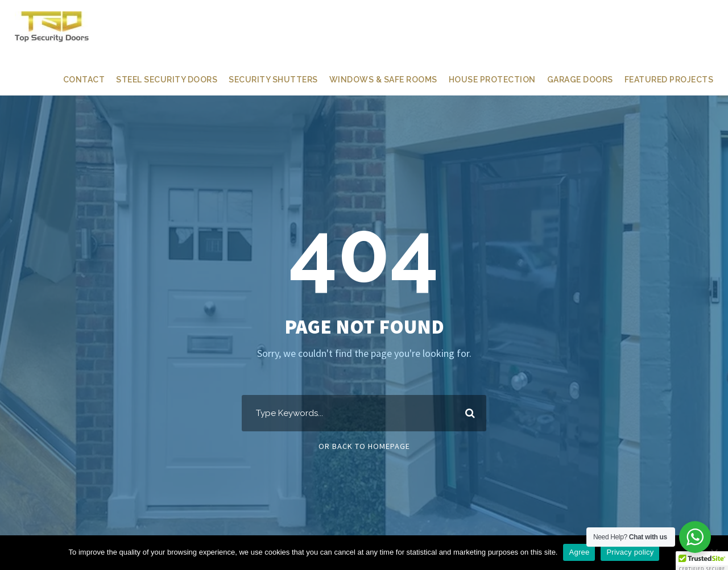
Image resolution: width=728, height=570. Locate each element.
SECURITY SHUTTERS (263, 80)
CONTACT (70, 80)
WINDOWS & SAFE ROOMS (375, 80)
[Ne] (714, 552)
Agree (579, 552)
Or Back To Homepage (364, 446)
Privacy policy (630, 552)
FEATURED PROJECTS (667, 80)
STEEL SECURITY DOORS (154, 80)
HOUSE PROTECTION (484, 80)
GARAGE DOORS (574, 80)
